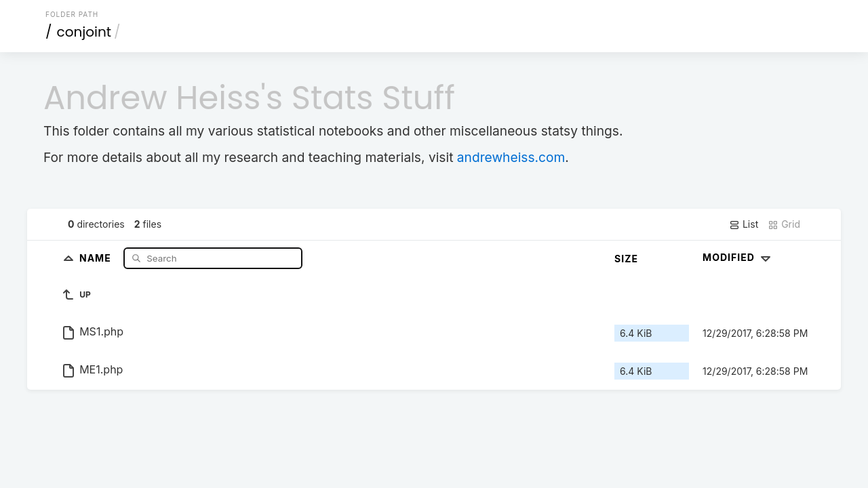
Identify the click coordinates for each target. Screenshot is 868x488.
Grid (784, 224)
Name (97, 258)
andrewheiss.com (511, 157)
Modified (738, 257)
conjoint (84, 32)
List (744, 224)
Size (626, 259)
